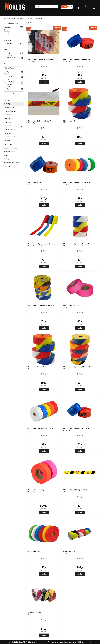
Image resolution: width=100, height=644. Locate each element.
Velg (80, 82)
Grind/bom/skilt (9, 137)
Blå (8, 74)
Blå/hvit (9, 79)
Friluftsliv (7, 166)
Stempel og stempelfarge (14, 126)
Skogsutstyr (21, 18)
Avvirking (7, 141)
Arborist (7, 155)
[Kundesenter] (78, 7)
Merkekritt (8, 119)
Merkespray (9, 122)
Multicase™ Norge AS (85, 642)
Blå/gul (9, 77)
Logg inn (86, 7)
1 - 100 (9, 53)
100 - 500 (10, 56)
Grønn (9, 87)
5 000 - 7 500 (11, 58)
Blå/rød (9, 84)
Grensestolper (10, 107)
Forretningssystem (54, 642)
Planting (7, 100)
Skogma (10, 44)
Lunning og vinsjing (10, 148)
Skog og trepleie (10, 152)
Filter (29, 23)
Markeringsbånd (10, 111)
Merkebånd (38, 18)
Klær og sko (8, 144)
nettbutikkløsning (67, 642)
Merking (30, 18)
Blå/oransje (11, 82)
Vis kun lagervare (12, 23)
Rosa (9, 72)
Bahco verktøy (9, 133)
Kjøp (44, 82)
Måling (6, 159)
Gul (8, 89)
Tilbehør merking (11, 130)
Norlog (13, 18)
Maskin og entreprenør (12, 163)
